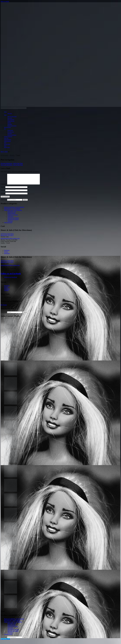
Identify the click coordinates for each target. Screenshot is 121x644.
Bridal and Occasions (12, 126)
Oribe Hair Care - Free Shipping (13, 212)
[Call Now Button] (5, 641)
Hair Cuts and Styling (12, 117)
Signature (10, 223)
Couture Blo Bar (11, 121)
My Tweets (4, 307)
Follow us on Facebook (11, 276)
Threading (10, 124)
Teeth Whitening (8, 140)
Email (3, 192)
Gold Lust (10, 218)
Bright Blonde (11, 215)
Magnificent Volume (13, 220)
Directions (10, 113)
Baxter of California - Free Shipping (14, 209)
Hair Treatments (11, 120)
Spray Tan (6, 138)
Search (25, 202)
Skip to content (5, 1)
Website (3, 195)
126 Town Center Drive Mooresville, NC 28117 (7, 237)
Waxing (9, 123)
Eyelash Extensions (8, 137)
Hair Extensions (7, 127)
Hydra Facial (10, 130)
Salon (5, 115)
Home (5, 112)
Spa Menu (10, 133)
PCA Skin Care (11, 132)
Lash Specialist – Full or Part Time (12, 165)
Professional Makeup (12, 135)
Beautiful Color (12, 214)
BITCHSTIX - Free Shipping (12, 211)
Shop (5, 143)
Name (3, 189)
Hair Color (10, 118)
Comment (4, 186)
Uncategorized (8, 225)
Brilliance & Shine (13, 217)
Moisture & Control (13, 221)
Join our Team (7, 144)
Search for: (4, 202)
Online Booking (7, 141)
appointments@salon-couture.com (10, 240)
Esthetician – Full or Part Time (12, 163)
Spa (5, 129)
